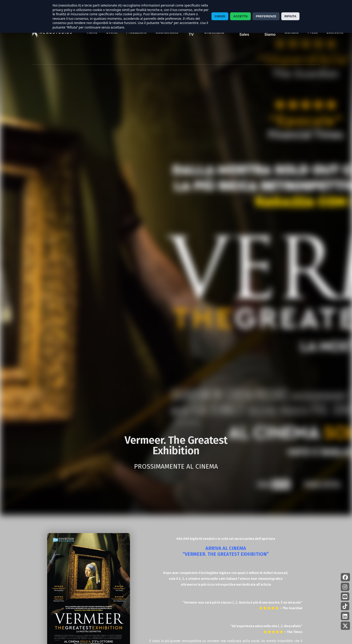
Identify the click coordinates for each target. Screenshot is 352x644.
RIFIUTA (290, 16)
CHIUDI (220, 16)
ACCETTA (240, 16)
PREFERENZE (266, 16)
